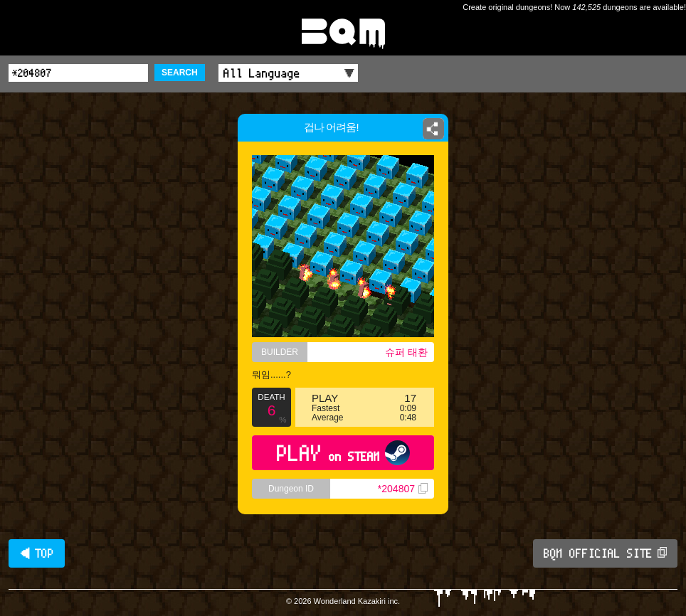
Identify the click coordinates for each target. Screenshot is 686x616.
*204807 (403, 489)
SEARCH (180, 73)
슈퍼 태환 (406, 352)
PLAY (343, 453)
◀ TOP (37, 553)
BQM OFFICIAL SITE (605, 553)
